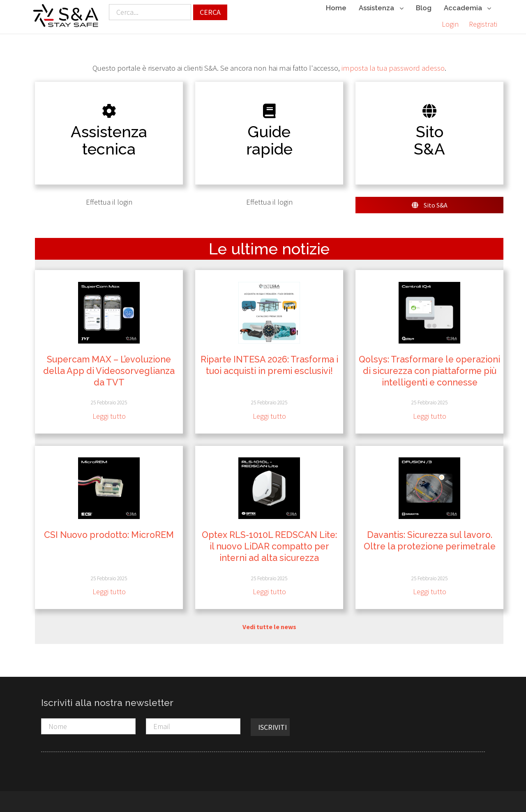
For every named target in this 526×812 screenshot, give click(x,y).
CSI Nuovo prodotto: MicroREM (109, 535)
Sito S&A (430, 205)
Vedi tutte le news (269, 626)
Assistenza (381, 8)
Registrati (483, 24)
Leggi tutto (109, 416)
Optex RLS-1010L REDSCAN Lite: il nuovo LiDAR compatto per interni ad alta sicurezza (269, 546)
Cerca (210, 12)
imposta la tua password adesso (393, 68)
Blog (424, 8)
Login (450, 24)
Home (336, 8)
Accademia (467, 8)
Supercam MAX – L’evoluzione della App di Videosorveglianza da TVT (109, 371)
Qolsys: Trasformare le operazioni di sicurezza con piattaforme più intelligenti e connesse (429, 371)
